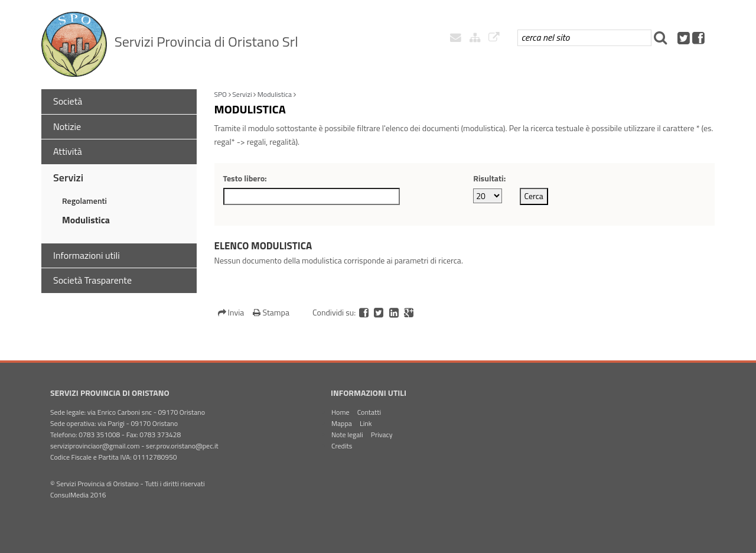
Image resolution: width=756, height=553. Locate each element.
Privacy (382, 435)
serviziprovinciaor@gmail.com (95, 446)
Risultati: (489, 178)
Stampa (271, 312)
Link (366, 423)
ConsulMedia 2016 (78, 495)
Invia (232, 312)
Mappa (342, 423)
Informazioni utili (87, 255)
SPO (221, 94)
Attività (68, 151)
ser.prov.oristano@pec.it (182, 446)
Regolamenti (84, 201)
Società (68, 101)
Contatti (369, 412)
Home (340, 412)
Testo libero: (245, 178)
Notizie (67, 126)
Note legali (347, 435)
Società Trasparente (92, 280)
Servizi (68, 178)
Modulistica (86, 220)
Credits (342, 446)
